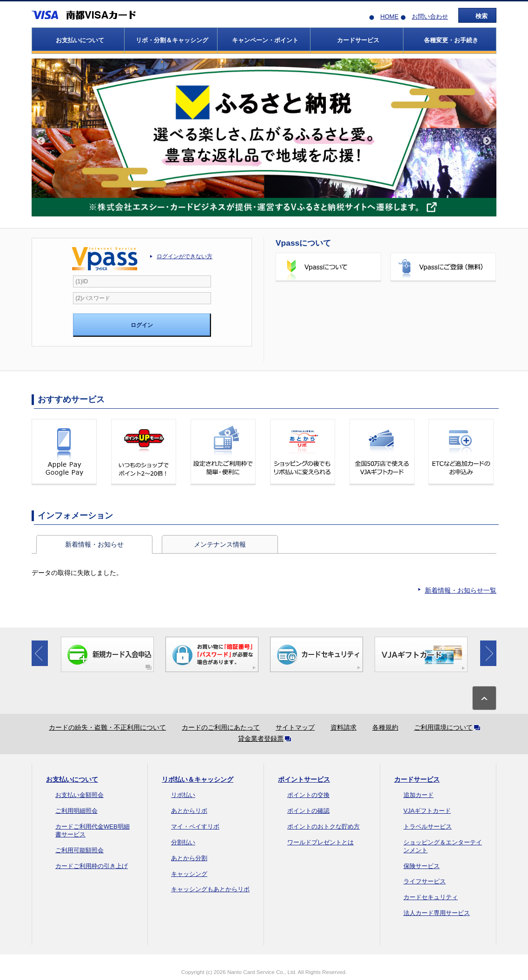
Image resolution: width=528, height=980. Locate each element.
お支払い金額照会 (79, 795)
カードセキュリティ (431, 897)
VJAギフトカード (427, 811)
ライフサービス (425, 881)
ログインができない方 (185, 256)
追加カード (419, 795)
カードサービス (417, 779)
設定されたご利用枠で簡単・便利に (223, 452)
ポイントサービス (304, 779)
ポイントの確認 (308, 811)
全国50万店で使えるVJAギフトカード (382, 452)
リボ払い (183, 795)
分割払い (183, 842)
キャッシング (189, 874)
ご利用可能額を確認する (328, 343)
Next (487, 141)
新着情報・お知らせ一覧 (461, 590)
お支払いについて (72, 779)
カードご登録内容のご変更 (443, 343)
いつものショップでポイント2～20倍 (144, 452)
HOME (389, 16)
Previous (41, 141)
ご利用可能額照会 (79, 850)
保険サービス (422, 866)
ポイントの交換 (308, 795)
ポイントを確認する (443, 305)
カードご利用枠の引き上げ (92, 866)
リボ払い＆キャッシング (198, 779)
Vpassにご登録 (443, 267)
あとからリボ (189, 811)
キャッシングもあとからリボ (210, 889)
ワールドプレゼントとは (320, 842)
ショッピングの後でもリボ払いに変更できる (303, 452)
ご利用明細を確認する (328, 305)
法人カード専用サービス (437, 913)
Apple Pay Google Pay (64, 452)
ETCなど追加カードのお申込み (461, 452)
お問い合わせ (430, 16)
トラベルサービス (428, 826)
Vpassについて (328, 267)
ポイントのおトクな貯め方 (323, 826)
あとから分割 (189, 858)
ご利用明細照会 (76, 811)
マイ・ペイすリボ (195, 826)
